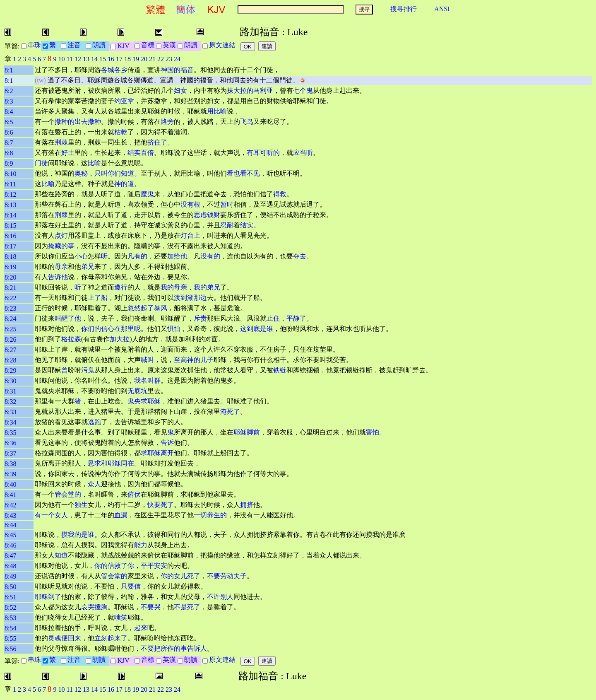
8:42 (10, 505)
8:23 (10, 308)
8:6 (9, 132)
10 (62, 59)
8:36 (10, 443)
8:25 (10, 329)
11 (70, 59)
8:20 (10, 277)
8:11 (10, 184)
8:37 (10, 453)
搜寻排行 (404, 9)
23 (169, 59)
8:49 (10, 576)
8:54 (10, 628)
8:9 (9, 163)
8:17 (10, 246)
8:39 (10, 474)
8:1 (9, 70)
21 (152, 59)
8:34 (10, 422)
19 (136, 59)
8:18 (10, 257)
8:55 (10, 638)
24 (177, 59)
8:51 (10, 597)
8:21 (10, 288)
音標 (148, 45)
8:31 (10, 391)
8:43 (10, 515)
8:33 (10, 412)
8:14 (10, 215)
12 (78, 59)
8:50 (10, 587)
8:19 (10, 267)
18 (127, 59)
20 (144, 59)
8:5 (9, 122)
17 (119, 59)
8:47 (10, 556)
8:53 (10, 618)
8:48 (10, 566)
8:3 (9, 101)
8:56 (10, 649)
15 (103, 59)
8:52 (10, 607)
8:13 (10, 205)
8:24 (10, 319)
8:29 (10, 371)
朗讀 (101, 45)
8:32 (10, 402)
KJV (125, 46)
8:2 (9, 91)
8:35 (10, 433)
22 (161, 59)
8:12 (10, 194)
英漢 (169, 45)
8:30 (10, 381)
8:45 (10, 535)
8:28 (10, 360)
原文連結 (224, 45)
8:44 (10, 525)
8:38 (10, 464)
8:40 (10, 484)
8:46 (10, 545)
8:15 (10, 226)
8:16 (10, 236)
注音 (76, 45)
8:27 (10, 350)
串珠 (34, 45)
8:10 (10, 174)
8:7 (9, 143)
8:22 (10, 298)
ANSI (442, 9)
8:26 (10, 339)
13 (86, 59)
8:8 (9, 153)
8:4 (9, 112)
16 (111, 59)
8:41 (10, 495)
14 (94, 59)
